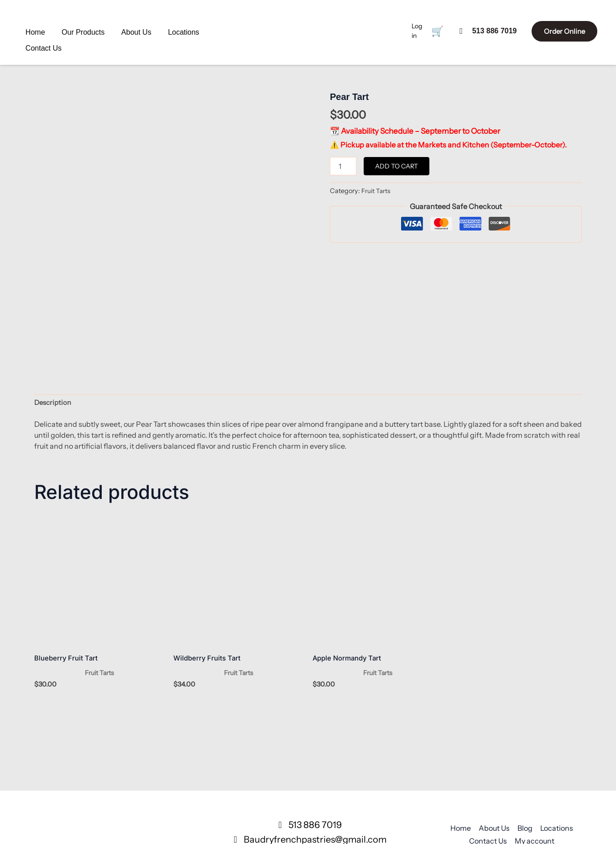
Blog (525, 739)
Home (37, 30)
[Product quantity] (343, 166)
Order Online (556, 30)
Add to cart (397, 166)
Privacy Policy (516, 764)
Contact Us (187, 30)
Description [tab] (54, 312)
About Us (114, 30)
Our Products (73, 30)
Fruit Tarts (376, 191)
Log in (401, 30)
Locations (149, 30)
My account (535, 751)
